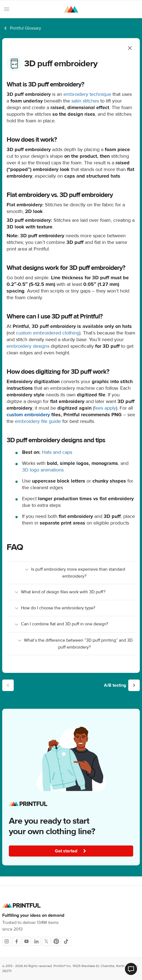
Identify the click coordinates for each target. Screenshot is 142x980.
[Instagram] (7, 941)
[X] (46, 941)
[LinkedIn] (36, 941)
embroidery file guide (38, 421)
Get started (72, 851)
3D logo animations (43, 470)
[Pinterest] (56, 941)
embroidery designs (28, 346)
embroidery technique (87, 94)
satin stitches (85, 101)
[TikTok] (66, 941)
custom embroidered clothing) (48, 333)
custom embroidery (28, 415)
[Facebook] (17, 941)
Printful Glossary (26, 28)
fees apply (105, 408)
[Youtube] (26, 941)
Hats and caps (57, 452)
